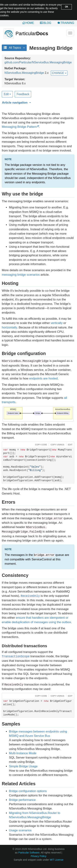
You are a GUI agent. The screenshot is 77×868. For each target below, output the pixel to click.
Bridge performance (22, 800)
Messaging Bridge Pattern (19, 127)
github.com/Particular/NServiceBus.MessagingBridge (38, 62)
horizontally (9, 327)
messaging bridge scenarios (21, 275)
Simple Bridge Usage (23, 766)
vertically (57, 323)
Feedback (23, 94)
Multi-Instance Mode (23, 753)
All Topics (14, 48)
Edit (7, 94)
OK (67, 7)
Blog (47, 23)
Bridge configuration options (28, 791)
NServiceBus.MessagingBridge (24, 73)
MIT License (57, 860)
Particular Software (29, 853)
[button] (38, 102)
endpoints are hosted (43, 378)
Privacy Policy (39, 856)
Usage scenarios (20, 830)
